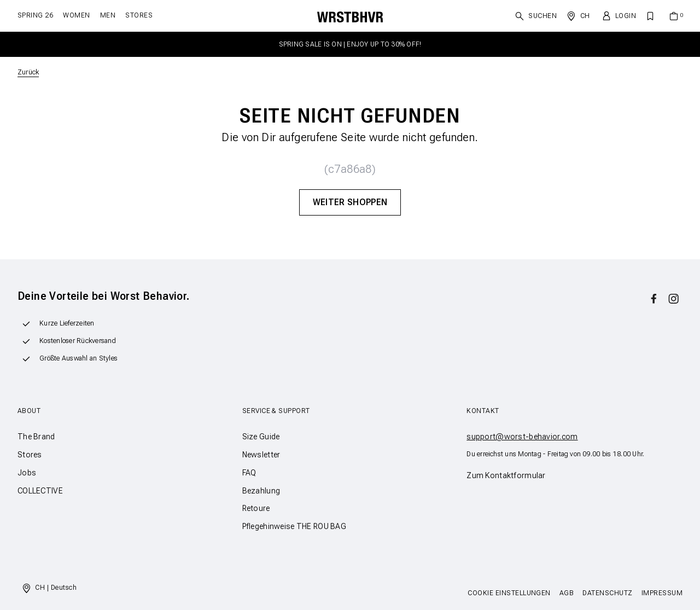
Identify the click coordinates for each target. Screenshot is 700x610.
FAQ (249, 473)
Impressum (662, 593)
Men (108, 15)
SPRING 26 (35, 15)
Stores (139, 15)
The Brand (36, 437)
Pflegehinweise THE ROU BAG (294, 526)
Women (76, 15)
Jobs (27, 473)
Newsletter (261, 455)
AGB (567, 593)
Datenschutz (607, 593)
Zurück (28, 72)
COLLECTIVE (40, 491)
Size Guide (261, 437)
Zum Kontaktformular (506, 475)
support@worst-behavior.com (522, 437)
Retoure (256, 508)
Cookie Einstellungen (509, 593)
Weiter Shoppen (350, 202)
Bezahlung (261, 491)
